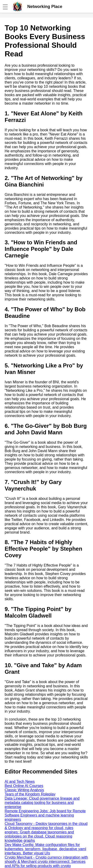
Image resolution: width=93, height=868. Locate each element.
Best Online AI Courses (24, 786)
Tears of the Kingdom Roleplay (30, 794)
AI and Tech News (20, 782)
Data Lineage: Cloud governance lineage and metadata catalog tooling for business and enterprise (42, 803)
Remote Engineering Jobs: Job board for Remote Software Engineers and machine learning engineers (45, 815)
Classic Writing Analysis (24, 790)
